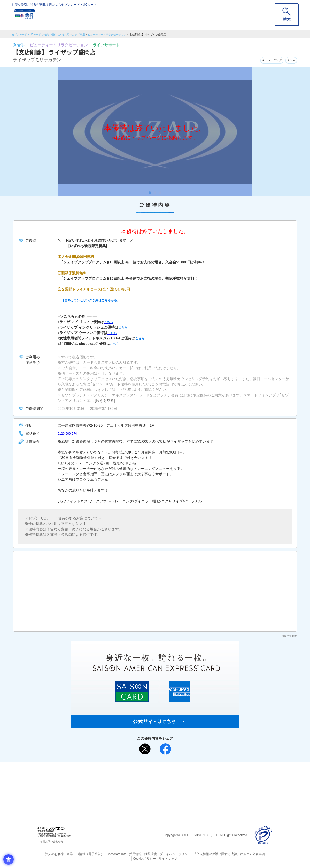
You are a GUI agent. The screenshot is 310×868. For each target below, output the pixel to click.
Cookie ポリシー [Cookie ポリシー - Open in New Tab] (258, 854)
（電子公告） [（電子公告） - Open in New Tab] (87, 854)
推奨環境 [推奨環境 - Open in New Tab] (139, 854)
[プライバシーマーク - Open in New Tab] (263, 835)
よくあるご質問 (175, 775)
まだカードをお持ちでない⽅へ (153, 768)
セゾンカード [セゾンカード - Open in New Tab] (134, 783)
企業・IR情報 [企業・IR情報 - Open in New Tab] (70, 854)
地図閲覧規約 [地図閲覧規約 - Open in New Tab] (289, 636)
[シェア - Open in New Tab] (165, 749)
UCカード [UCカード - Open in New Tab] (173, 783)
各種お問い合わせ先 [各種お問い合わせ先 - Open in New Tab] (52, 841)
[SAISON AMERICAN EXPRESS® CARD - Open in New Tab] (155, 725)
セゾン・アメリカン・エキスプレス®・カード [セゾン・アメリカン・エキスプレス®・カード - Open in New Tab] (152, 792)
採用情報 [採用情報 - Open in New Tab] (125, 854)
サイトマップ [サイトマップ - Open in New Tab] (155, 858)
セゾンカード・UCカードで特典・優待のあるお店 (41, 35)
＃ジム (289, 59)
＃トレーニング (265, 59)
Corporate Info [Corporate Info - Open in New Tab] (107, 854)
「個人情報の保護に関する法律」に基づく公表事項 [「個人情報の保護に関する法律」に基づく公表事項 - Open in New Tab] (212, 854)
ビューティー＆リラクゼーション (107, 35)
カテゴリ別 (79, 35)
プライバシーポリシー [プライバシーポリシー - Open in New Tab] (162, 854)
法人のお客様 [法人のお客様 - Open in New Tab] (50, 854)
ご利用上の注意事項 (134, 775)
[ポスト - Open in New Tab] (145, 749)
